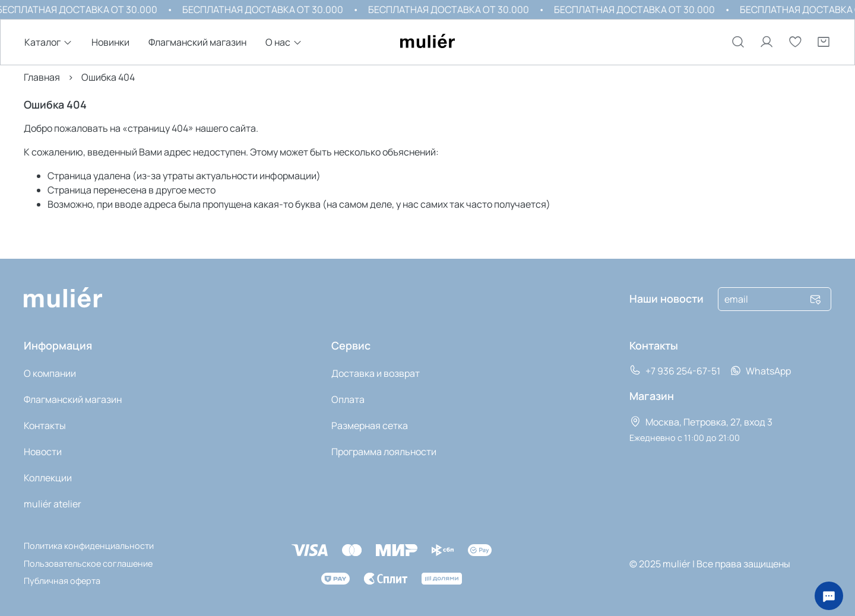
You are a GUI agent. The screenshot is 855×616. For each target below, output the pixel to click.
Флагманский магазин (197, 42)
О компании (50, 373)
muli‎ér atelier (53, 504)
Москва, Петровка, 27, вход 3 (701, 422)
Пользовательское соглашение (88, 563)
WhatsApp (760, 371)
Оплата (348, 399)
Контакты (45, 426)
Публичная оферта (62, 581)
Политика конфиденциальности (89, 546)
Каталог (42, 42)
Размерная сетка (370, 426)
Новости (43, 452)
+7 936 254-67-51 (675, 371)
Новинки (110, 42)
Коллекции (48, 478)
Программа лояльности (384, 452)
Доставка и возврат (376, 373)
